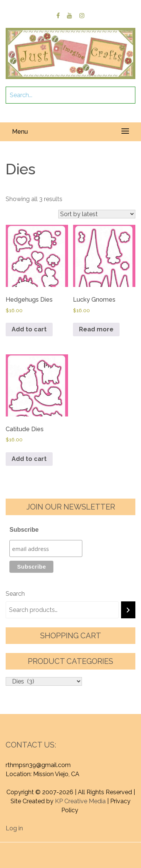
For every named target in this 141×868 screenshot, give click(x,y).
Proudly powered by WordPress (57, 847)
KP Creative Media (80, 801)
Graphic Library (90, 856)
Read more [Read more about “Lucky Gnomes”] (96, 329)
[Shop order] (97, 214)
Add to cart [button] (29, 329)
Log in (14, 828)
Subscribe (24, 530)
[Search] (128, 610)
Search (15, 594)
